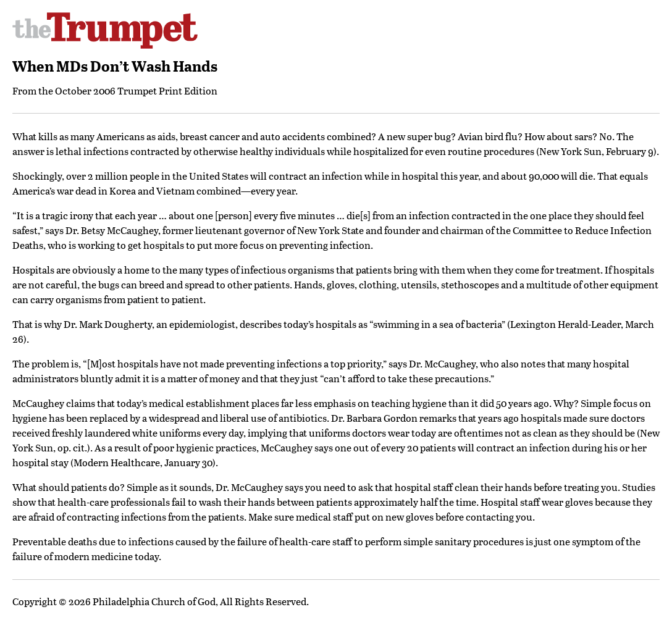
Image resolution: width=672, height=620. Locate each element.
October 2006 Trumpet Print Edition (136, 90)
